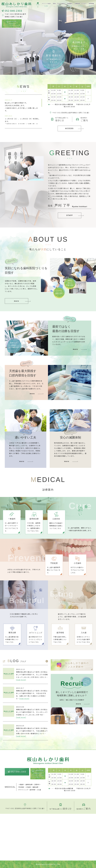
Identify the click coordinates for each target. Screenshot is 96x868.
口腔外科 (37, 784)
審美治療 (35, 787)
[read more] (21, 680)
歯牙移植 (32, 790)
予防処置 (21, 787)
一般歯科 (21, 784)
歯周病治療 (29, 784)
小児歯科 (28, 787)
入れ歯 (39, 790)
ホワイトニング (23, 790)
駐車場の (84, 809)
